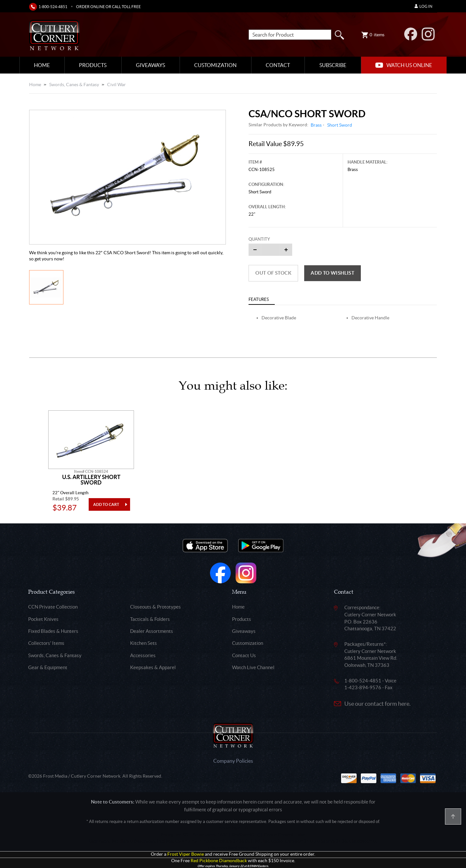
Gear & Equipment (48, 667)
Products (93, 65)
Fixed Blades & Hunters (53, 631)
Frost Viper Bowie (186, 854)
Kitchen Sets (144, 643)
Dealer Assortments (152, 631)
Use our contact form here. (377, 704)
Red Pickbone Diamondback (219, 861)
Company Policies (233, 761)
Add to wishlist (333, 273)
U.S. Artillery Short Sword (91, 480)
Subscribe (333, 65)
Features (259, 299)
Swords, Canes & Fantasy (74, 85)
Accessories (143, 655)
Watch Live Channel (253, 667)
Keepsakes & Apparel (153, 667)
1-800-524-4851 (53, 7)
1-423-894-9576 (363, 687)
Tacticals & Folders (150, 619)
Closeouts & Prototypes (155, 607)
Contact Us (244, 655)
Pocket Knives (43, 619)
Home (42, 65)
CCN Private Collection (53, 607)
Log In (423, 6)
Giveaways (150, 65)
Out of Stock (273, 273)
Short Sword (340, 125)
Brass (316, 125)
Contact (278, 65)
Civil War (116, 85)
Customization (215, 65)
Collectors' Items (46, 643)
